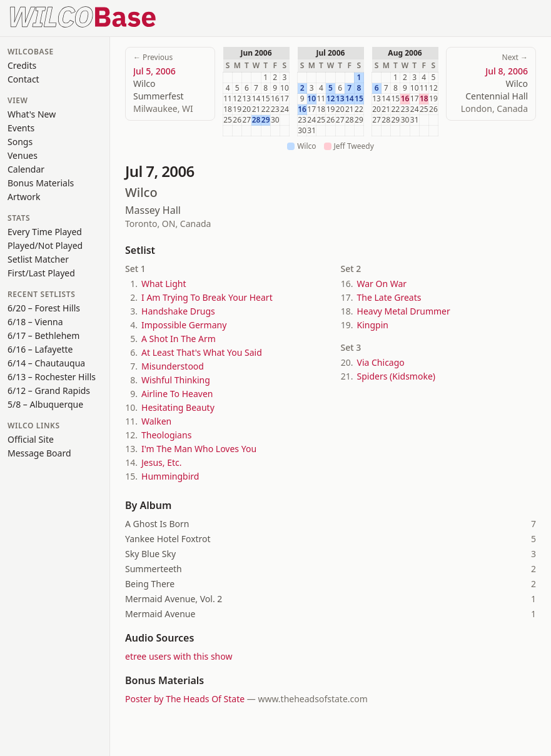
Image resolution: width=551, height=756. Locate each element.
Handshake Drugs (178, 311)
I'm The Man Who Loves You (199, 449)
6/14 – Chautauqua (46, 363)
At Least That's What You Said (202, 352)
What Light (164, 284)
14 (350, 99)
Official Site (31, 439)
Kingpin (373, 325)
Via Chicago (381, 362)
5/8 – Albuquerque (45, 404)
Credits (22, 65)
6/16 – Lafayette (40, 349)
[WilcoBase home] (83, 16)
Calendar (26, 169)
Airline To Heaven (177, 394)
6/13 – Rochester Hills (52, 377)
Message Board (39, 453)
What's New (32, 114)
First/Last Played (41, 273)
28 (256, 120)
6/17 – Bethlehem (43, 335)
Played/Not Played (45, 245)
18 (424, 99)
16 (302, 109)
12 (331, 99)
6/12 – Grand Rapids (49, 391)
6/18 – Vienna (35, 322)
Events (21, 128)
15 (359, 99)
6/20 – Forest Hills (44, 308)
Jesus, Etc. (161, 462)
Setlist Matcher (38, 259)
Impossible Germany (184, 325)
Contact (23, 79)
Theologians (166, 435)
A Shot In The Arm (179, 339)
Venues (23, 155)
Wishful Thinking (176, 380)
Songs (20, 142)
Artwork (24, 197)
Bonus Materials (41, 183)
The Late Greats (389, 297)
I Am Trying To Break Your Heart (207, 297)
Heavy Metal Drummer (404, 311)
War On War (382, 284)
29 (266, 120)
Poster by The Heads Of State (185, 699)
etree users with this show (179, 656)
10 (311, 99)
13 (340, 99)
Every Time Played (45, 232)
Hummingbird (170, 476)
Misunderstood (173, 366)
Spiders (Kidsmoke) (396, 376)
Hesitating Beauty (178, 407)
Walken (156, 421)
